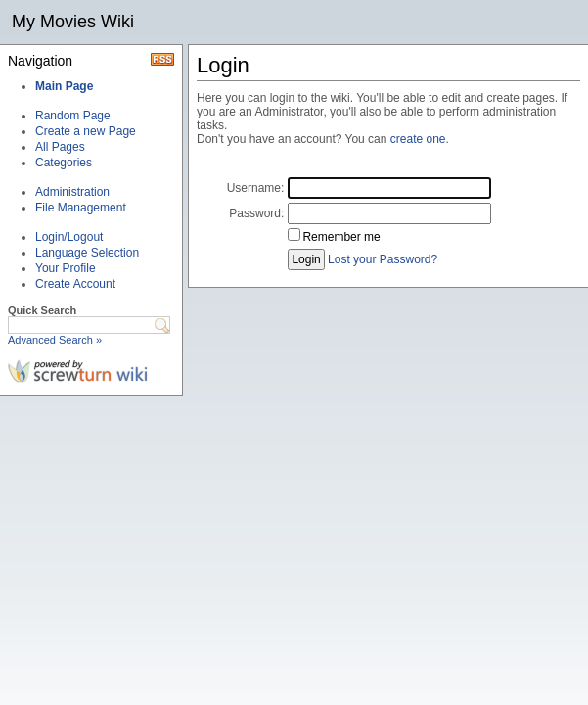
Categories (64, 163)
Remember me (341, 237)
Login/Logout (69, 237)
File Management (81, 208)
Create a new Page (86, 131)
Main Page (64, 86)
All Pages (60, 147)
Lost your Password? (383, 259)
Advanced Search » (55, 340)
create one (418, 139)
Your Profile (66, 268)
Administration (72, 192)
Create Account (75, 284)
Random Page (73, 116)
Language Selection (87, 253)
